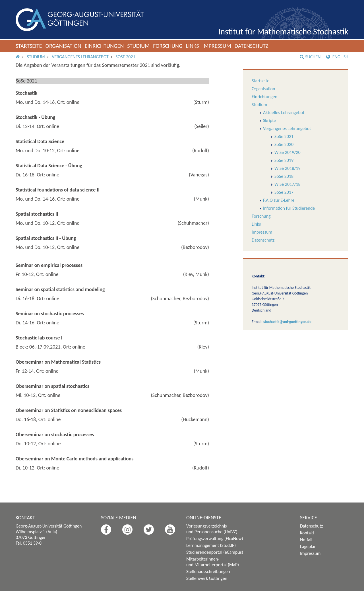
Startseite (29, 46)
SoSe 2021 (125, 57)
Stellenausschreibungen (208, 572)
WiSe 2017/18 (288, 184)
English (337, 57)
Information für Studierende (289, 208)
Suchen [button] (310, 57)
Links (193, 46)
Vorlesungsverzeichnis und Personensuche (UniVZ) (212, 529)
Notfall (306, 540)
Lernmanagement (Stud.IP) (211, 545)
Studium (138, 46)
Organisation (63, 46)
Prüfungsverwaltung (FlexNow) (215, 539)
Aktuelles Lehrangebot (284, 113)
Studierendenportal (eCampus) (215, 552)
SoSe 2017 (284, 192)
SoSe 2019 (284, 160)
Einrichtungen (104, 46)
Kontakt (307, 533)
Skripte (269, 121)
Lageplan (308, 546)
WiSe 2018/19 (288, 168)
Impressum (217, 46)
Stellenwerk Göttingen (207, 578)
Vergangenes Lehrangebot (80, 57)
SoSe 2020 (284, 144)
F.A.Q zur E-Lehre (279, 200)
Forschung (168, 46)
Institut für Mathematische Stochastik (283, 31)
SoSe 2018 (284, 176)
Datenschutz (252, 46)
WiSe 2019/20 (288, 152)
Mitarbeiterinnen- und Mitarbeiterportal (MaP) (213, 562)
